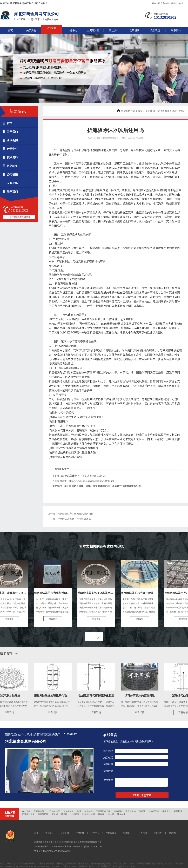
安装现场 (155, 31)
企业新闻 (52, 28)
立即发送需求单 (142, 795)
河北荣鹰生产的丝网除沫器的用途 (75, 514)
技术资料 (12, 157)
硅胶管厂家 (43, 814)
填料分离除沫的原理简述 (140, 696)
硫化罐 (55, 814)
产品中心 (72, 31)
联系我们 (176, 31)
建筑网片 (118, 811)
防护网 (111, 814)
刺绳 (79, 811)
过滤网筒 (75, 814)
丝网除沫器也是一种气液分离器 (74, 519)
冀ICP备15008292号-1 (92, 842)
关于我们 (31, 31)
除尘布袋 (121, 814)
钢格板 (101, 814)
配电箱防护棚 (89, 814)
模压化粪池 (131, 811)
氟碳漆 (142, 811)
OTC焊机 (26, 811)
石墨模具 (178, 811)
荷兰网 (64, 814)
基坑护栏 (89, 811)
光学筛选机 (68, 811)
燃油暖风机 (154, 811)
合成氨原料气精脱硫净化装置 (97, 696)
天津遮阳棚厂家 (103, 811)
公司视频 (135, 31)
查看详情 (10, 712)
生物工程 (166, 811)
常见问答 (12, 166)
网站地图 (156, 3)
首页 (10, 31)
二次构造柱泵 (54, 811)
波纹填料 (114, 31)
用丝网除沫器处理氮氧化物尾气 (54, 696)
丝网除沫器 (93, 31)
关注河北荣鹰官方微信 (173, 3)
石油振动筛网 (28, 814)
